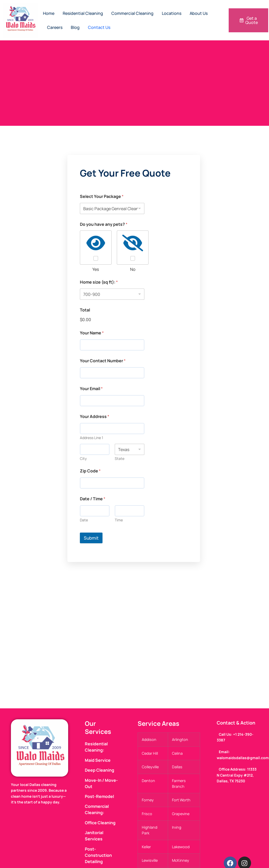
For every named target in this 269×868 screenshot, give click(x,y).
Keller (146, 847)
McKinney (181, 861)
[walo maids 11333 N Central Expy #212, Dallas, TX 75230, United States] (134, 650)
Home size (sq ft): (99, 282)
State (120, 458)
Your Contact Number (103, 361)
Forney (148, 800)
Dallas (177, 767)
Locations (172, 13)
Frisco (147, 814)
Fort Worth (181, 800)
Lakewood (181, 847)
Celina (177, 753)
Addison (149, 739)
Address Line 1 (91, 438)
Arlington (180, 739)
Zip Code (90, 471)
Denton (148, 781)
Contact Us (99, 27)
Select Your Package (102, 196)
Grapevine (181, 814)
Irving (177, 828)
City (83, 458)
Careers (55, 27)
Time (119, 520)
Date (84, 520)
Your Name (92, 333)
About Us (199, 13)
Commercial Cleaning (132, 13)
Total (85, 310)
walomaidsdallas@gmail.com (243, 758)
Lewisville (150, 861)
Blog (75, 27)
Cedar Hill (150, 753)
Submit (91, 538)
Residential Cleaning (83, 13)
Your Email (91, 389)
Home (49, 13)
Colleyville (150, 767)
